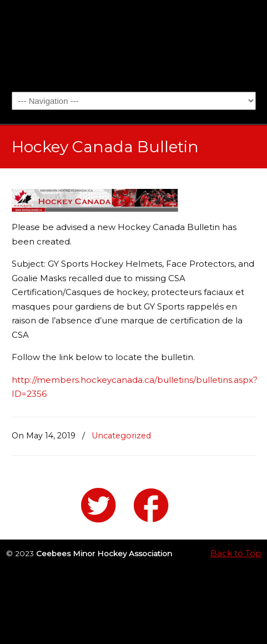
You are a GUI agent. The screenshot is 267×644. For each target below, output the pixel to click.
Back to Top (236, 553)
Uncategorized (121, 436)
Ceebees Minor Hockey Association (134, 45)
